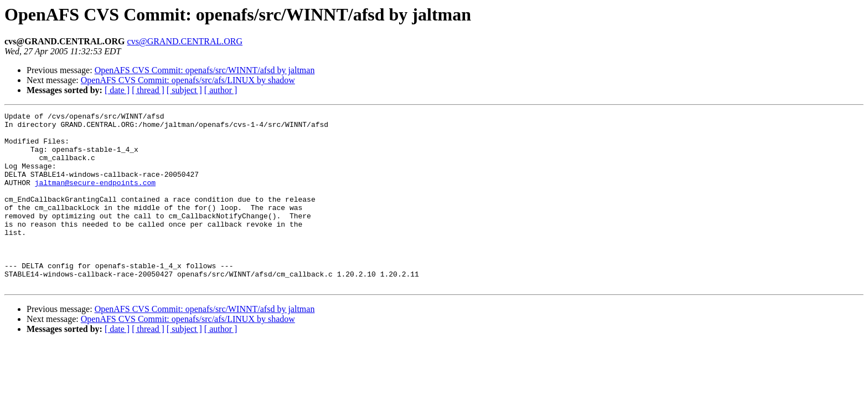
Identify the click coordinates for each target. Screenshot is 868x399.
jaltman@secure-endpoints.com (95, 197)
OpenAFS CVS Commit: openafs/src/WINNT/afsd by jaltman (205, 70)
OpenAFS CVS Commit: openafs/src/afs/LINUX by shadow (188, 80)
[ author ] (221, 90)
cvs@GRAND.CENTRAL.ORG (185, 41)
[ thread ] (148, 90)
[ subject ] (184, 90)
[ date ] (117, 90)
